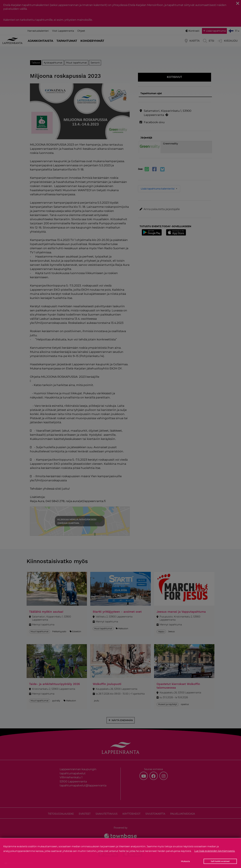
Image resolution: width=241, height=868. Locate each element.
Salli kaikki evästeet (220, 861)
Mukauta (185, 861)
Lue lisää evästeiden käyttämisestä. (215, 851)
